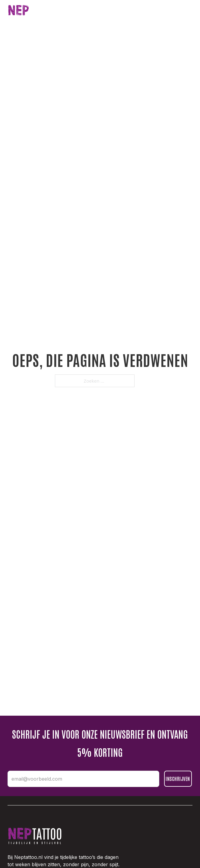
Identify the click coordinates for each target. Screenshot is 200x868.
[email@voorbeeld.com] (83, 779)
